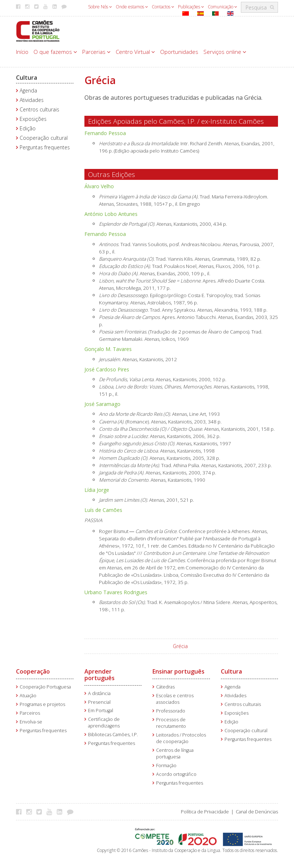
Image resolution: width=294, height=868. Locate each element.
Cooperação (33, 671)
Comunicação (223, 7)
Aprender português (100, 675)
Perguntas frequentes (45, 147)
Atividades (32, 100)
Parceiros (30, 713)
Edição (28, 128)
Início (22, 52)
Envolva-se (31, 722)
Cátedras (165, 687)
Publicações (191, 7)
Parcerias (96, 52)
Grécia (180, 646)
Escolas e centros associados (175, 699)
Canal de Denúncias (257, 812)
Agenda (28, 90)
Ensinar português (178, 671)
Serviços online (225, 52)
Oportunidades (179, 52)
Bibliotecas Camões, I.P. (113, 735)
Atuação (28, 696)
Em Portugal (101, 711)
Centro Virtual (135, 52)
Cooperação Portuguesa (45, 687)
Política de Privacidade (205, 812)
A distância (99, 693)
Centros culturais (39, 109)
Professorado (171, 711)
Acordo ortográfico (176, 774)
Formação (166, 766)
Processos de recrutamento (171, 723)
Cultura (27, 78)
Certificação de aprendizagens (104, 723)
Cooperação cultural (44, 138)
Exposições (33, 119)
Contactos (163, 7)
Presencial (99, 702)
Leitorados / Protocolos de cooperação (181, 738)
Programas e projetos (42, 704)
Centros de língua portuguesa (175, 753)
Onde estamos (132, 7)
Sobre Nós (100, 7)
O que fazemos (55, 52)
